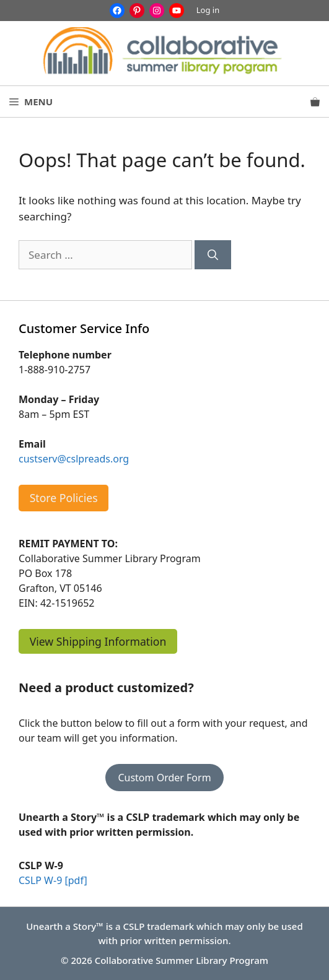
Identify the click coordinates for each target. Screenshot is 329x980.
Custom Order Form (164, 778)
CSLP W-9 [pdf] (53, 880)
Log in (208, 10)
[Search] (213, 255)
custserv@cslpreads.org (74, 459)
